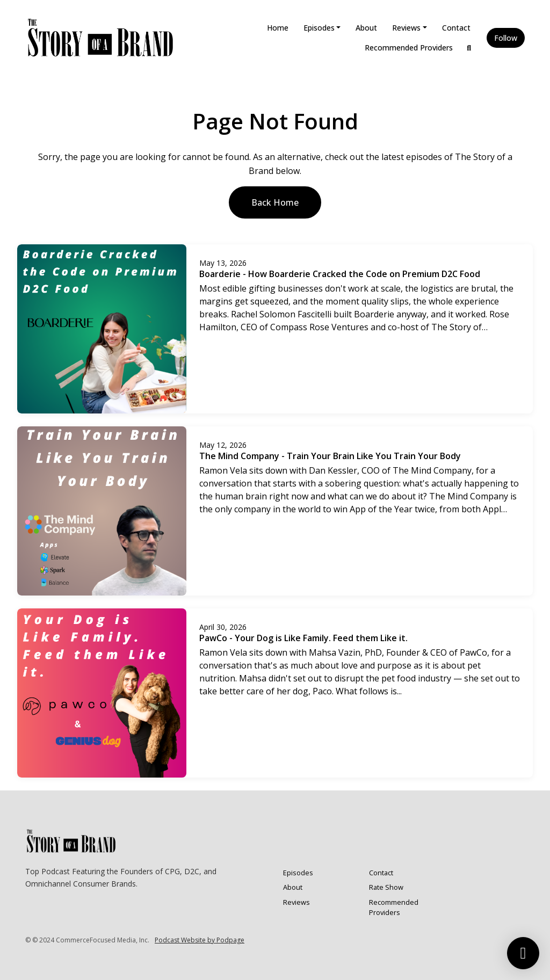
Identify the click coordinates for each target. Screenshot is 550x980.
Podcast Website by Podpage (200, 940)
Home (278, 28)
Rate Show (386, 887)
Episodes (319, 28)
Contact (456, 28)
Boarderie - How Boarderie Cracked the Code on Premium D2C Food (340, 274)
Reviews (406, 28)
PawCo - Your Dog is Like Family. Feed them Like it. (303, 638)
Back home (275, 202)
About (366, 28)
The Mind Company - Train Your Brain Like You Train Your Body (330, 456)
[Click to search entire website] (469, 48)
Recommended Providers (409, 48)
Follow (506, 38)
